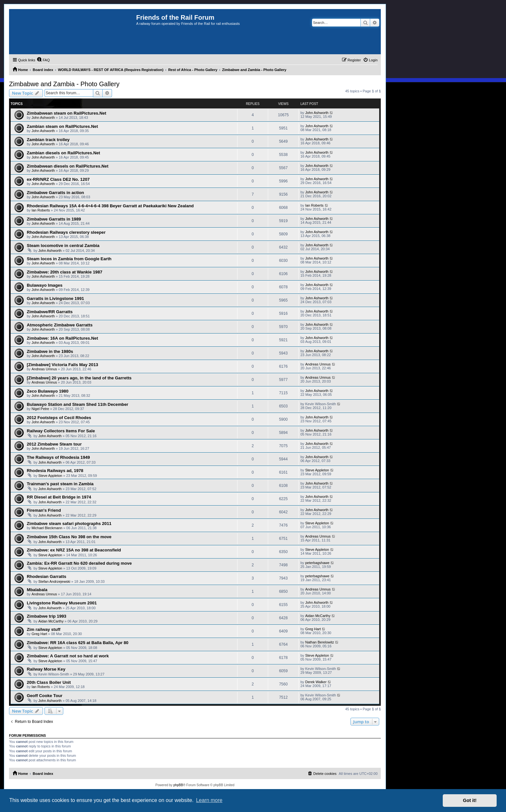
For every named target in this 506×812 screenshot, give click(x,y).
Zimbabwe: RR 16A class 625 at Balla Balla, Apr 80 (78, 643)
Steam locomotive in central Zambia (63, 246)
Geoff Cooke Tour (45, 696)
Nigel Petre (40, 409)
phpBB (178, 785)
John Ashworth (43, 118)
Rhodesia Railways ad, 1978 (55, 471)
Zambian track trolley (48, 140)
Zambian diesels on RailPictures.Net (63, 153)
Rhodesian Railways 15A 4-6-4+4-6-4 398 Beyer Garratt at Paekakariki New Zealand (110, 206)
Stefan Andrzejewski (54, 581)
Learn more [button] (209, 800)
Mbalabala (37, 590)
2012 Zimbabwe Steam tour (54, 444)
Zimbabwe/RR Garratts (50, 312)
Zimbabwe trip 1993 (46, 616)
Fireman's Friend (44, 510)
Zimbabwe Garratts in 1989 (54, 219)
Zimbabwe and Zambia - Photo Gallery (64, 84)
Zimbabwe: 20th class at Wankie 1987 (65, 272)
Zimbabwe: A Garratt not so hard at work (68, 656)
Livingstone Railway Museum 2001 (62, 603)
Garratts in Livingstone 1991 (55, 298)
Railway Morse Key (46, 669)
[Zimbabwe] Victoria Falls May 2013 (62, 365)
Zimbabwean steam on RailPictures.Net (66, 113)
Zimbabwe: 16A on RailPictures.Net (62, 338)
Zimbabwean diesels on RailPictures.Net (68, 166)
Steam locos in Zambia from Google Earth (69, 259)
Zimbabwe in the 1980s (50, 351)
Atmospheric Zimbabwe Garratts (60, 325)
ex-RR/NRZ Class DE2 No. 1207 (58, 179)
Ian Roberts (41, 210)
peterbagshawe (317, 563)
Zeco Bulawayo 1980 (48, 391)
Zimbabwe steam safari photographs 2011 (69, 524)
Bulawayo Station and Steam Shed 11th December (77, 404)
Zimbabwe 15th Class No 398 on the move (69, 537)
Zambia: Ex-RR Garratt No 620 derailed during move (79, 563)
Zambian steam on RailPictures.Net (62, 126)
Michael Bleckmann (47, 528)
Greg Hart (39, 634)
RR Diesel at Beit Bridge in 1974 (59, 497)
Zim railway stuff (44, 629)
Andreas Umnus (44, 369)
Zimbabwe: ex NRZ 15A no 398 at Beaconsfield (74, 550)
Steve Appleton (50, 476)
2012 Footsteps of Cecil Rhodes (59, 418)
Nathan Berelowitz (320, 642)
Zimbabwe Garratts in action (55, 193)
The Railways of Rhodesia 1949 (58, 457)
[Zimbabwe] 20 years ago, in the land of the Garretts (79, 378)
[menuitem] (43, 60)
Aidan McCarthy (51, 621)
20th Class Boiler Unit (49, 682)
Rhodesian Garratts (46, 576)
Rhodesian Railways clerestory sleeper (66, 232)
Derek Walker (316, 682)
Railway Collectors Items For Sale (61, 431)
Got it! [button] (470, 800)
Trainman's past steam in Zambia (60, 484)
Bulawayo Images (45, 285)
